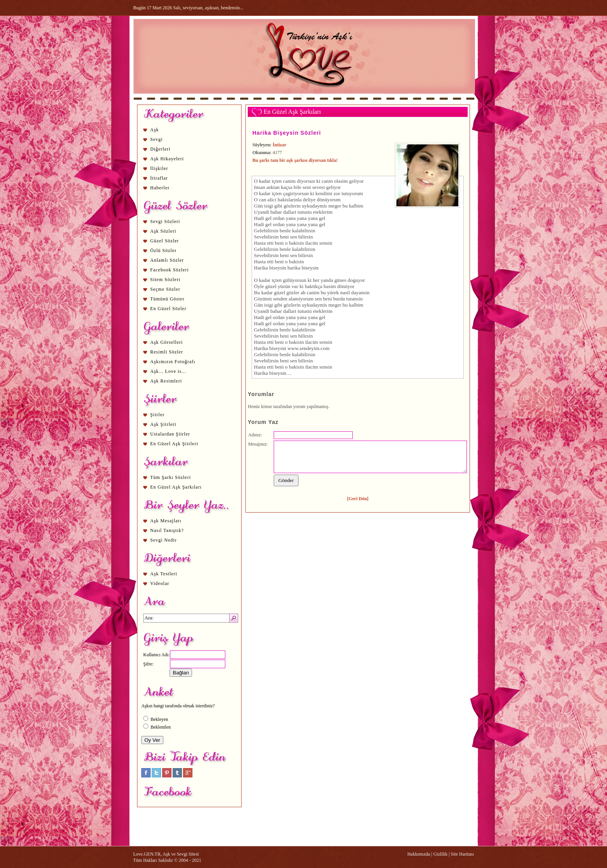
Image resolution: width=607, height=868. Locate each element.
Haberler (160, 188)
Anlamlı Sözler (167, 260)
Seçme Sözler (165, 289)
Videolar (160, 583)
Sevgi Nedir (164, 540)
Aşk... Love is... (168, 371)
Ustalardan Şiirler (170, 434)
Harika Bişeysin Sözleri (287, 133)
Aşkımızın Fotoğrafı (173, 362)
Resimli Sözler (167, 352)
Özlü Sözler (163, 250)
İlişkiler (159, 168)
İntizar (279, 145)
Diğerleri (160, 149)
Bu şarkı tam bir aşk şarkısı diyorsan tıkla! (295, 160)
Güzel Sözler (165, 241)
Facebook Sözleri (170, 270)
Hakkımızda (419, 854)
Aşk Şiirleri (163, 424)
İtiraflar (159, 178)
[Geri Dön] (358, 499)
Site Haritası (462, 854)
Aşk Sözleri (163, 231)
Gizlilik (440, 854)
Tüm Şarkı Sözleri (171, 477)
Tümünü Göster (167, 299)
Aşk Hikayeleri (167, 159)
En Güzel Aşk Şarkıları (176, 487)
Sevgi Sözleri (165, 221)
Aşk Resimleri (166, 381)
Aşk (154, 130)
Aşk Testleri (164, 574)
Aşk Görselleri (166, 342)
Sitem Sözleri (165, 280)
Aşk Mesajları (166, 521)
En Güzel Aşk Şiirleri (174, 444)
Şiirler (157, 415)
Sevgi (156, 139)
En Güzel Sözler (168, 309)
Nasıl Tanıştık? (167, 530)
